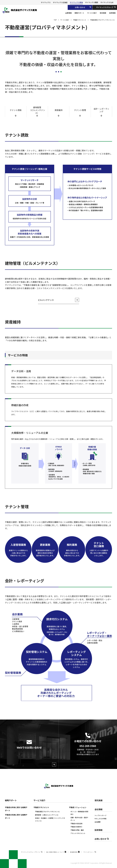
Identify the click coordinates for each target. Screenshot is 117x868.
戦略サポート (11, 800)
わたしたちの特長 (100, 819)
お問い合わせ (102, 839)
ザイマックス (46, 2)
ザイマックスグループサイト (32, 852)
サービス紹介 (39, 800)
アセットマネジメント (78, 833)
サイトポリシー (90, 852)
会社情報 (99, 809)
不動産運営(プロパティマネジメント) (47, 811)
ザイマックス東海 (76, 2)
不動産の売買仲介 (76, 827)
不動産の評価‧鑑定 (77, 830)
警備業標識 (75, 852)
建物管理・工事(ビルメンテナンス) (47, 815)
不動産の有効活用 (76, 823)
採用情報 (99, 830)
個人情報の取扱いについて (56, 852)
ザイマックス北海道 (60, 2)
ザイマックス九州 (107, 2)
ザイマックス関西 (92, 2)
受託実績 (99, 800)
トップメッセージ (100, 815)
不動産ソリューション (78, 807)
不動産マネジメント (41, 807)
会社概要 (98, 822)
